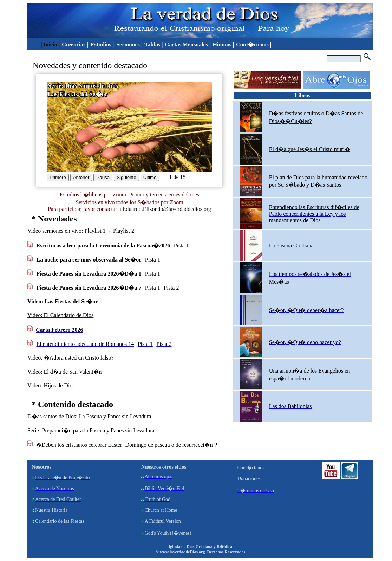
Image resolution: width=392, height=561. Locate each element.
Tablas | (153, 44)
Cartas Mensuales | (188, 44)
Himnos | (223, 44)
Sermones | (129, 44)
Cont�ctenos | (254, 44)
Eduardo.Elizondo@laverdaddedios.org (167, 209)
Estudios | (103, 44)
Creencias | (76, 44)
